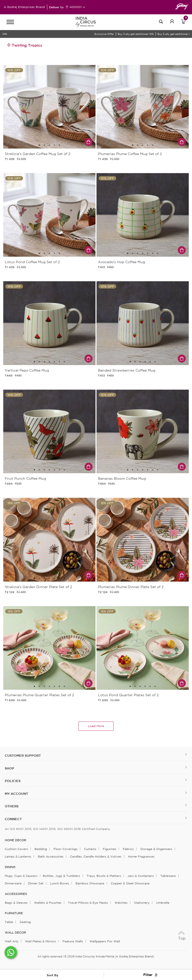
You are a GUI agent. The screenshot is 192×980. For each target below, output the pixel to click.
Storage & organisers (156, 849)
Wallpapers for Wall (105, 941)
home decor (15, 840)
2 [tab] (44, 145)
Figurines (109, 849)
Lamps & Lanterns (18, 856)
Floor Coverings (65, 849)
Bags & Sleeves (16, 903)
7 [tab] (158, 253)
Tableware (168, 876)
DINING (10, 867)
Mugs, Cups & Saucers (21, 876)
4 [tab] (54, 145)
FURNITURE (14, 913)
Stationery (142, 903)
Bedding (41, 849)
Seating (25, 922)
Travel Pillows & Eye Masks (88, 903)
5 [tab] (59, 145)
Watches (121, 903)
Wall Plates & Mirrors (40, 941)
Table (9, 922)
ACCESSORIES (16, 894)
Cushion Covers (16, 849)
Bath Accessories (51, 856)
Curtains (90, 849)
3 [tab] (49, 145)
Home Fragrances (141, 856)
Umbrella (163, 903)
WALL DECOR (15, 933)
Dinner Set (36, 883)
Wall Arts (12, 941)
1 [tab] (39, 145)
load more (96, 726)
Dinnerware (13, 883)
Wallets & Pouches (48, 903)
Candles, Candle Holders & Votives (96, 856)
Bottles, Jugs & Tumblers (61, 876)
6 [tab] (153, 253)
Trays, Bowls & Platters (104, 876)
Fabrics (128, 849)
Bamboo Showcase (90, 883)
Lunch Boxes (59, 883)
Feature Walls (73, 941)
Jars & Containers (141, 876)
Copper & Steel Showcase (130, 883)
